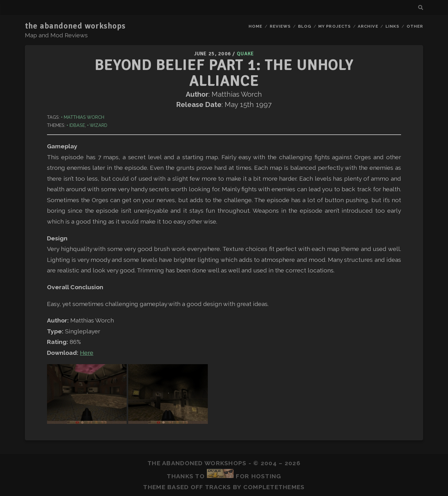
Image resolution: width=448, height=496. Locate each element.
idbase (77, 125)
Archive (368, 26)
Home (255, 26)
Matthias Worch (84, 117)
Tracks (218, 487)
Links (392, 26)
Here (87, 353)
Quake (245, 54)
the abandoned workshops (75, 26)
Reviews (280, 26)
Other (415, 26)
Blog (305, 26)
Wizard (98, 125)
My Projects (334, 26)
